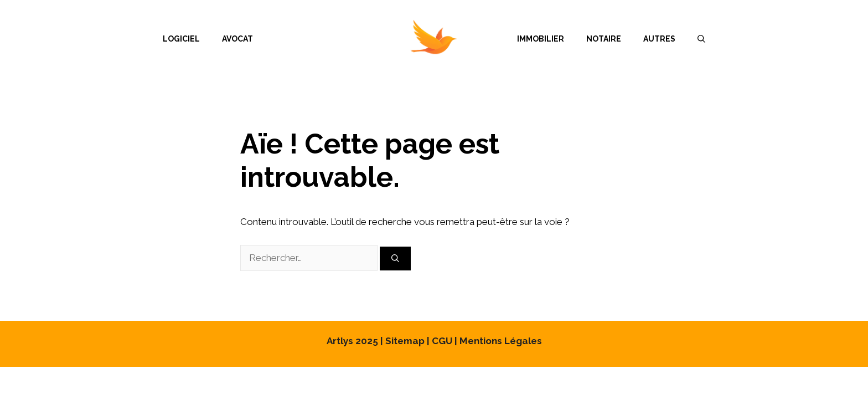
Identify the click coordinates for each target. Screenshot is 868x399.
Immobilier (541, 39)
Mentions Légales (501, 341)
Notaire (604, 39)
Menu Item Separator (385, 39)
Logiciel (181, 39)
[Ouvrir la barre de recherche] (701, 39)
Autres (659, 39)
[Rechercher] (395, 259)
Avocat (237, 39)
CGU (442, 341)
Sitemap (405, 341)
